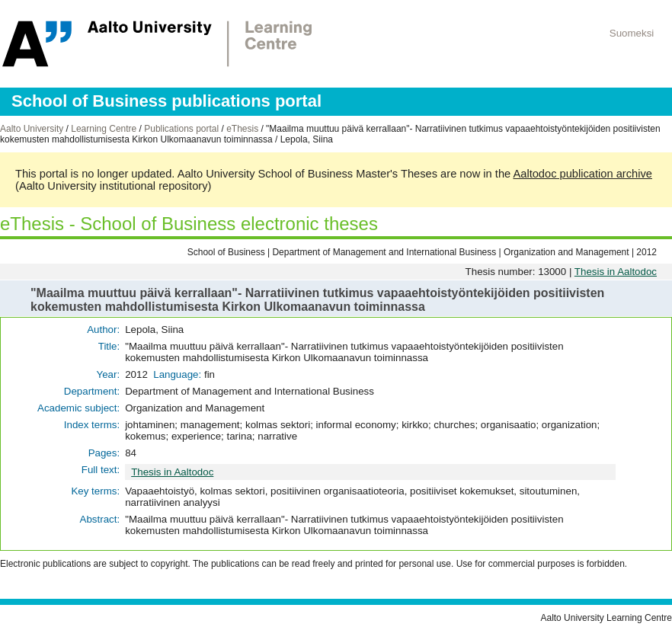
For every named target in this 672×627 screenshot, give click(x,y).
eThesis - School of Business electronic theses (189, 224)
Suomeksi (632, 33)
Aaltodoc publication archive (582, 174)
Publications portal (181, 129)
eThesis (242, 129)
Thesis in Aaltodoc (616, 272)
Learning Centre (104, 129)
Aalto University (32, 129)
